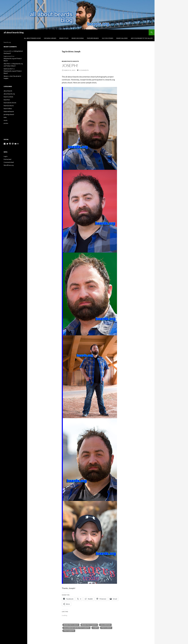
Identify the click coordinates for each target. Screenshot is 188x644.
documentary (106, 625)
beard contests (8, 97)
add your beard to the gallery (142, 38)
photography (69, 631)
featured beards (93, 38)
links (5, 117)
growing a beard (50, 38)
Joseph (95, 628)
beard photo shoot (71, 625)
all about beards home (32, 38)
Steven (6, 76)
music (6, 120)
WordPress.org (9, 165)
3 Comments (84, 70)
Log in (6, 156)
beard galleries (122, 38)
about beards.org (9, 94)
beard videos (8, 108)
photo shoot (106, 628)
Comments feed (9, 162)
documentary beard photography (77, 628)
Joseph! (70, 65)
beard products (9, 106)
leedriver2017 (8, 69)
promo (6, 123)
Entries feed (7, 159)
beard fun (7, 100)
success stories (108, 38)
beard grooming (78, 38)
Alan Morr (7, 64)
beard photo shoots (70, 61)
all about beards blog (14, 32)
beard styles (64, 38)
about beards (8, 91)
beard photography (89, 625)
